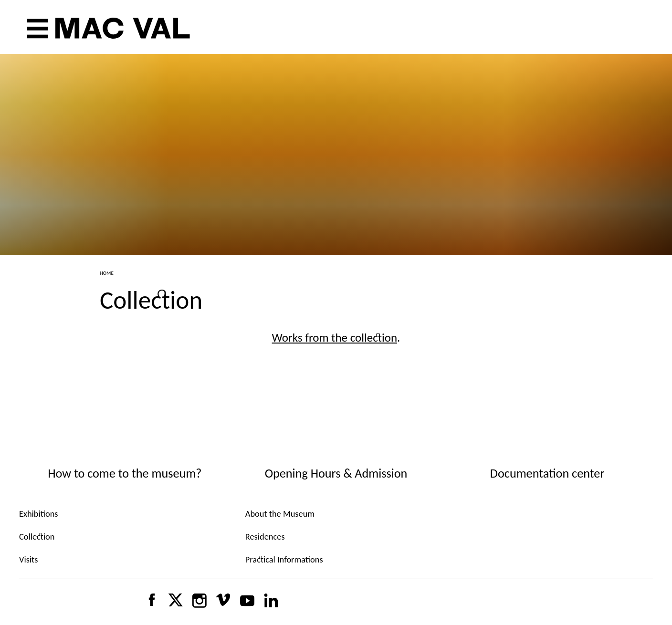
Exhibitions (39, 514)
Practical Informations (284, 559)
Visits (28, 559)
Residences (265, 536)
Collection (37, 536)
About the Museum (280, 514)
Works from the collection (335, 338)
